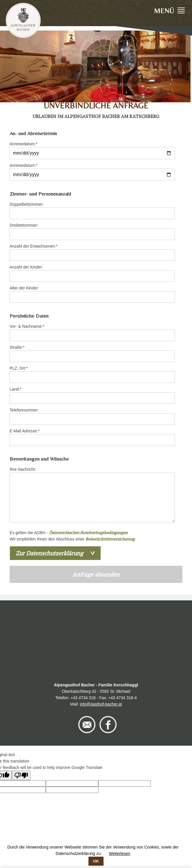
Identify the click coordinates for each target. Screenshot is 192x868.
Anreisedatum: (23, 143)
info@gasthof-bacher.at (101, 704)
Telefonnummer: (24, 410)
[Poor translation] (21, 775)
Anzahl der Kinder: (26, 267)
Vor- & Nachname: (27, 326)
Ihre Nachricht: (23, 469)
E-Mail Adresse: (25, 431)
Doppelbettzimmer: (27, 204)
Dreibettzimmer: (24, 225)
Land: (18, 389)
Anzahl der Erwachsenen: (33, 246)
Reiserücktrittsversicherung (110, 539)
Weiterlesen (119, 853)
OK (96, 861)
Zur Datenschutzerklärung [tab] (49, 553)
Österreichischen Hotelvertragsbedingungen (88, 533)
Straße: (18, 347)
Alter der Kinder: (24, 288)
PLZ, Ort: (19, 368)
